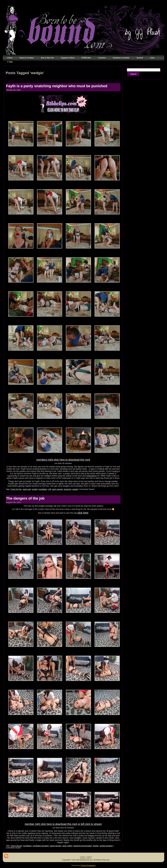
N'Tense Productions (88, 865)
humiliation (43, 489)
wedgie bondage (106, 846)
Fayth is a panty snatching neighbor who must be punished (57, 86)
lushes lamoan (56, 846)
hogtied (35, 489)
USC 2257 (86, 857)
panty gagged (57, 489)
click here (83, 513)
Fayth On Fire (16, 489)
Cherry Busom (16, 846)
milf (49, 489)
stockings (68, 489)
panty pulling (67, 846)
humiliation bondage (41, 846)
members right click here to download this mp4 (63, 460)
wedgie (75, 489)
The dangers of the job (25, 498)
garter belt (27, 489)
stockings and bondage (83, 846)
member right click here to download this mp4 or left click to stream (63, 824)
